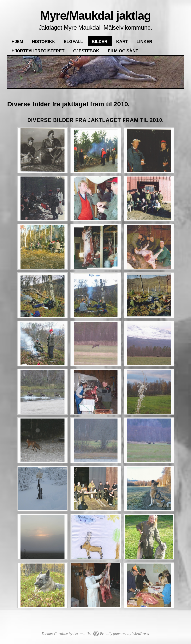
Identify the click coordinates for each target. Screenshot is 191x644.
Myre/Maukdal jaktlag (95, 16)
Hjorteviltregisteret (38, 51)
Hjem (17, 41)
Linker (144, 41)
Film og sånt (123, 51)
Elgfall (73, 41)
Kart (122, 41)
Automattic (82, 634)
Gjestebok (86, 51)
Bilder (100, 41)
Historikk (44, 41)
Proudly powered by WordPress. (125, 634)
